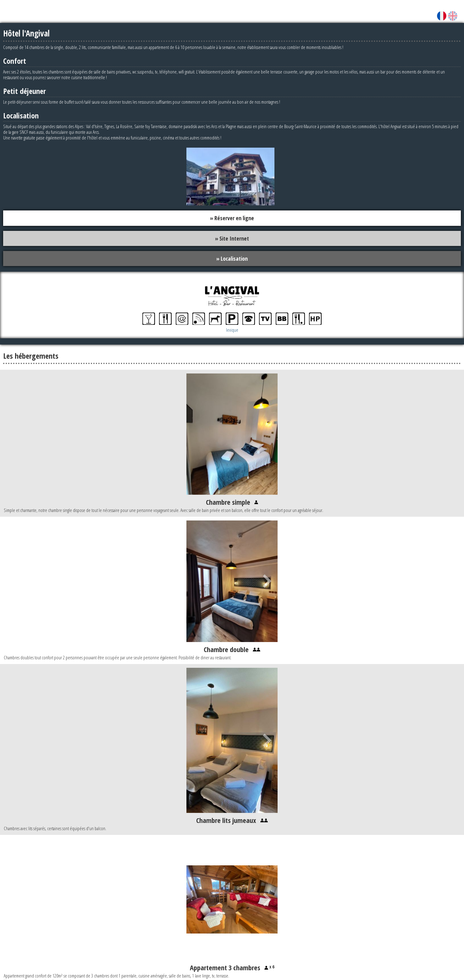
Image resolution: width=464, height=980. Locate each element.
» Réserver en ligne (232, 218)
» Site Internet (232, 238)
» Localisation (232, 259)
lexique (232, 330)
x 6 (271, 967)
